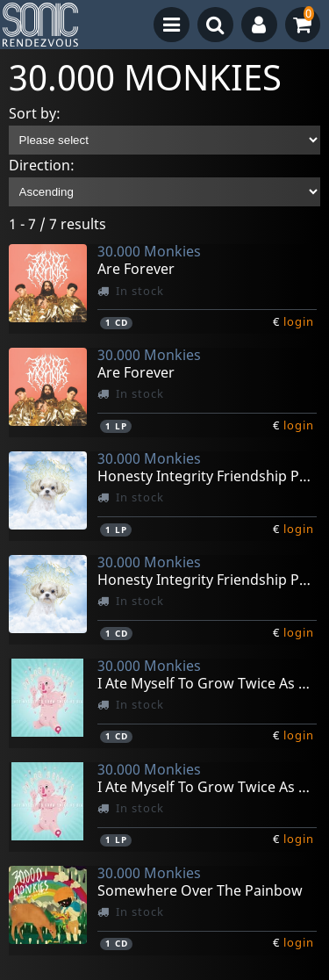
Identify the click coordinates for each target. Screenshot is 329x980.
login (299, 321)
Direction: (42, 165)
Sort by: (35, 113)
